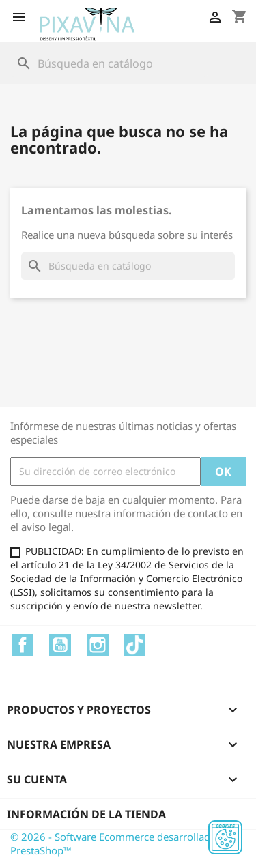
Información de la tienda (86, 814)
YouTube (60, 645)
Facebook (23, 645)
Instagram (98, 645)
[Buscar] (109, 63)
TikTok (134, 645)
